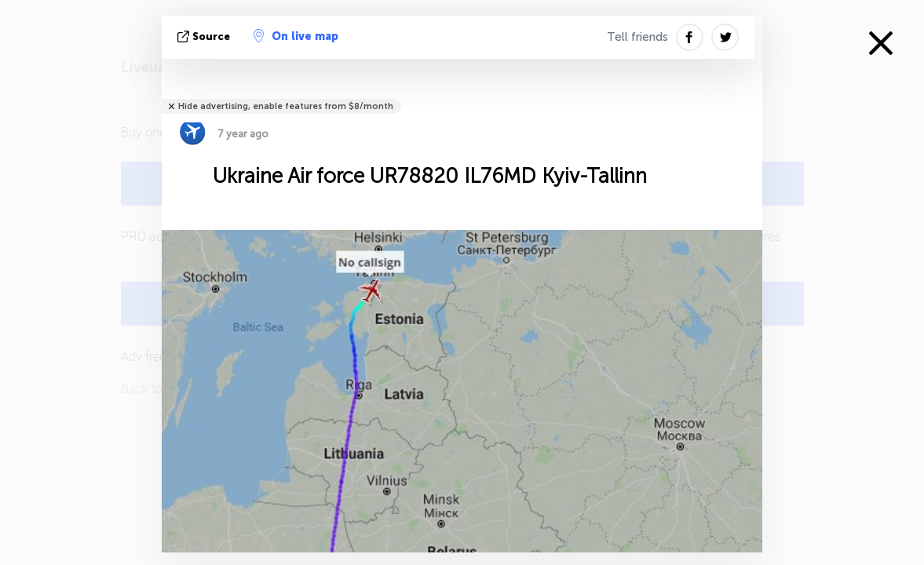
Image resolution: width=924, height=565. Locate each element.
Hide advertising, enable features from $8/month (286, 106)
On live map (296, 36)
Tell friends (637, 37)
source (205, 36)
